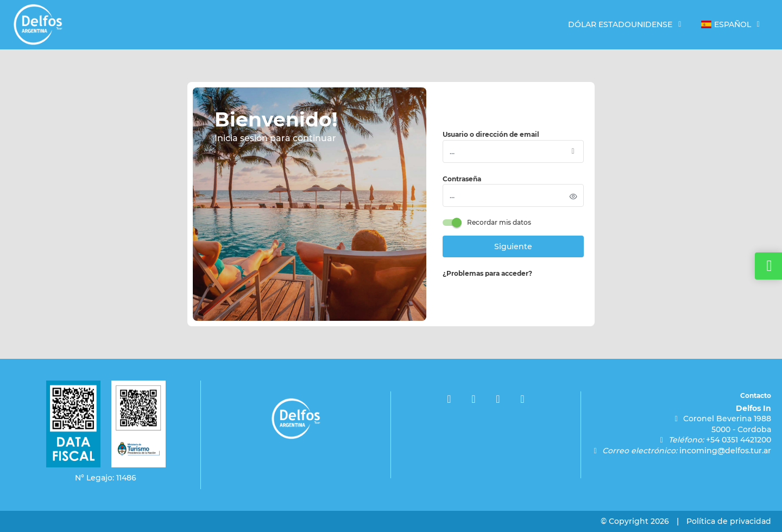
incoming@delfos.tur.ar (725, 451)
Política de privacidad (729, 521)
